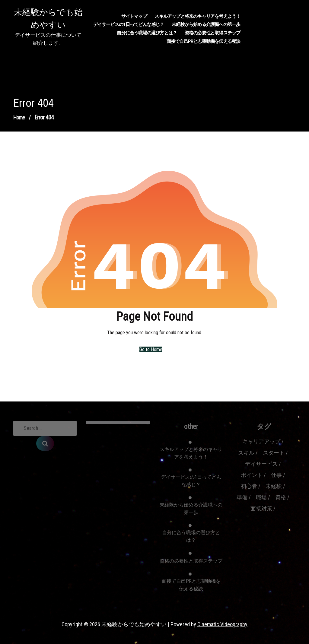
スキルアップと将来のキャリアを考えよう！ (197, 16)
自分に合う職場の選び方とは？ (147, 33)
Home (19, 117)
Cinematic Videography (222, 624)
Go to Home (151, 349)
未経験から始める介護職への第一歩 (206, 24)
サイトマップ (134, 16)
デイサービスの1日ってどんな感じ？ (129, 24)
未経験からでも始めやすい (48, 19)
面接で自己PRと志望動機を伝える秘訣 (204, 41)
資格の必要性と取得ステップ (213, 33)
